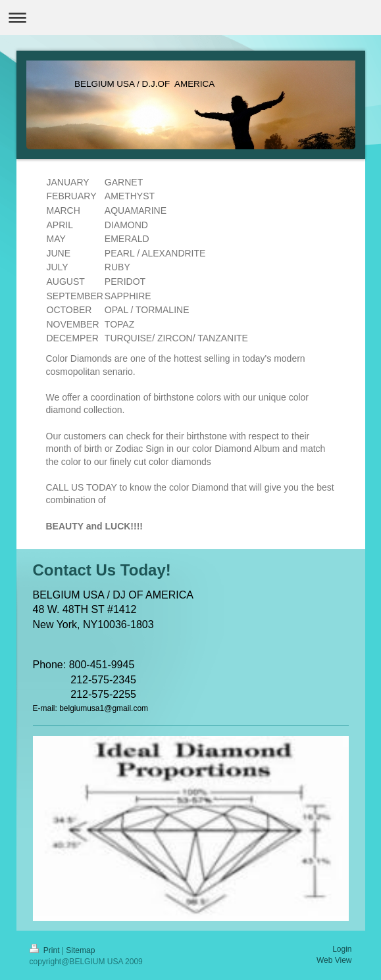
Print (46, 950)
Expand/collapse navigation (190, 17)
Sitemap (80, 950)
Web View (334, 960)
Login (342, 949)
